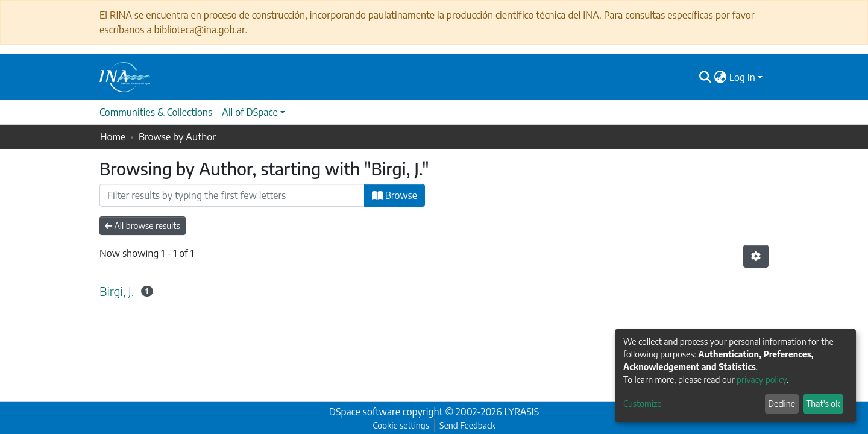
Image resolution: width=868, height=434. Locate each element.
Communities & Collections (156, 112)
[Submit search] (706, 77)
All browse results (143, 226)
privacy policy (762, 379)
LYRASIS (521, 412)
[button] (721, 77)
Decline (782, 404)
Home (113, 137)
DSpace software (365, 412)
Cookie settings (401, 425)
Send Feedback (467, 425)
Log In (742, 77)
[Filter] (232, 195)
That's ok (823, 404)
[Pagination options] (756, 256)
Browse (395, 195)
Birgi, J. (117, 291)
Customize (643, 404)
